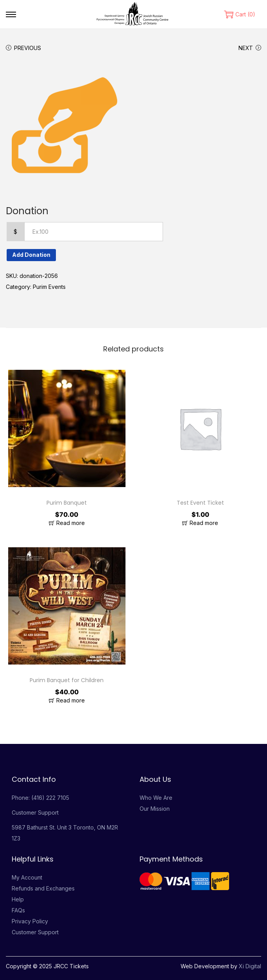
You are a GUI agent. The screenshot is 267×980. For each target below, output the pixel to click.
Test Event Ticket (200, 503)
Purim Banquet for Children (67, 680)
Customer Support (35, 812)
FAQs (18, 910)
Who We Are (156, 798)
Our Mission (155, 809)
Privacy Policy (30, 921)
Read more (71, 523)
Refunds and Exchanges (43, 888)
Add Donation (31, 255)
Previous (23, 48)
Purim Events (49, 287)
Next (250, 48)
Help (18, 899)
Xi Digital (250, 966)
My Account (27, 877)
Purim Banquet (67, 503)
